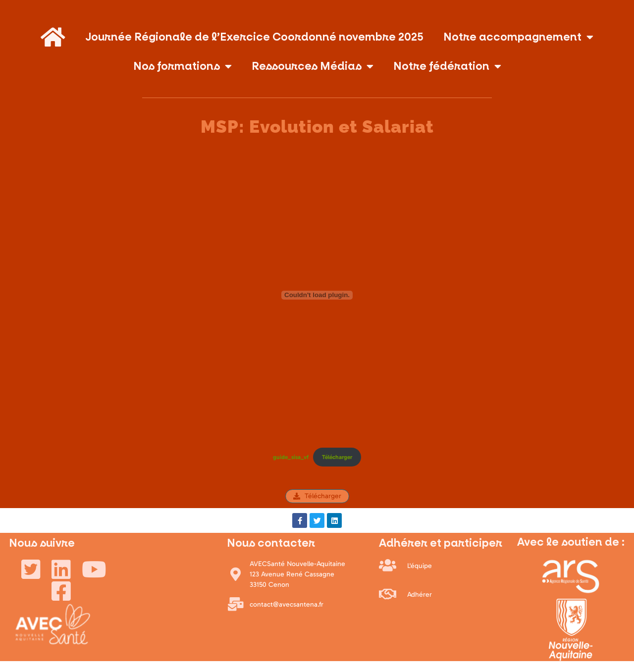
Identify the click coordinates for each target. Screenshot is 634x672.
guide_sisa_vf (291, 457)
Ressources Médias (313, 66)
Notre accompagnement (518, 37)
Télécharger (337, 457)
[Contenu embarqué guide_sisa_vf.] (317, 295)
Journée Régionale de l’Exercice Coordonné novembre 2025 (254, 37)
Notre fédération (447, 66)
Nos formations (183, 66)
